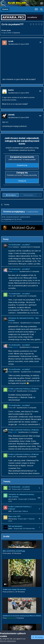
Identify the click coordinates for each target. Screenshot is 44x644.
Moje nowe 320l (14, 516)
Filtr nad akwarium (15, 526)
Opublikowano (19, 44)
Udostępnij (11, 195)
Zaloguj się (22, 181)
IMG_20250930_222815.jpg (14, 551)
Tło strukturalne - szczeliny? (19, 245)
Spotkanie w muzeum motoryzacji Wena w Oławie (22, 616)
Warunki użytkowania (8, 641)
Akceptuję (38, 637)
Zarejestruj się (22, 165)
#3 (40, 116)
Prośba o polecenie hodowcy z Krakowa (23, 389)
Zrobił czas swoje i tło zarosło (14, 589)
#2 (40, 91)
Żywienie (17, 33)
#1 (40, 42)
